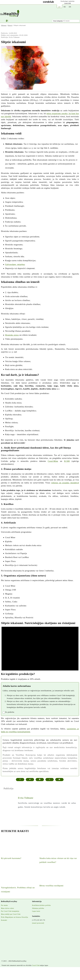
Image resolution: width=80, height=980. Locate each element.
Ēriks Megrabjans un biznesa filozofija (15, 917)
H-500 (67, 461)
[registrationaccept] (4, 713)
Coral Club (68, 3)
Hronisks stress (12, 335)
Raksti (10, 25)
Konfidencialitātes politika (41, 905)
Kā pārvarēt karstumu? (11, 858)
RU (65, 7)
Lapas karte (36, 911)
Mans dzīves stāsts (8, 908)
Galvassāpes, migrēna (15, 264)
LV (60, 7)
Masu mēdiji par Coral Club (11, 914)
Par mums (4, 905)
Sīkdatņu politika (38, 908)
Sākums (4, 25)
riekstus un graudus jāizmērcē (65, 483)
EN (70, 7)
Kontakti (4, 920)
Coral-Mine (53, 461)
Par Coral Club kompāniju (10, 911)
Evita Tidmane (26, 798)
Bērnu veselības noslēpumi (51, 886)
